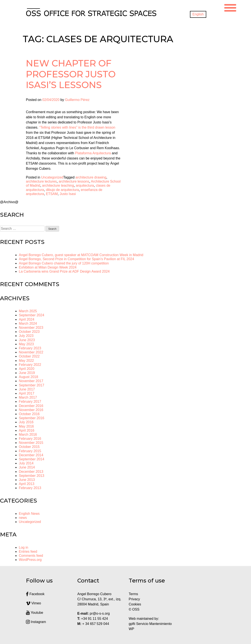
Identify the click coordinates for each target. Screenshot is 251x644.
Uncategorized (52, 177)
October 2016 (29, 414)
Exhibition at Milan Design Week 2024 (48, 267)
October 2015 (29, 447)
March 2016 (28, 435)
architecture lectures (41, 181)
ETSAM (52, 194)
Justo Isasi (68, 194)
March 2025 (28, 311)
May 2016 (26, 426)
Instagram (36, 622)
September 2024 (31, 315)
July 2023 (26, 336)
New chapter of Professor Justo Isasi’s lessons (71, 74)
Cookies (135, 604)
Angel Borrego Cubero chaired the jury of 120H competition (64, 263)
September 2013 (31, 476)
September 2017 (31, 385)
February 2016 (30, 439)
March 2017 (28, 397)
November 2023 (31, 328)
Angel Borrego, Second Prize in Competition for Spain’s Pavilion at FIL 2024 (76, 259)
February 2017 (30, 402)
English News (29, 514)
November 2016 (31, 410)
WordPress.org (30, 560)
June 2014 (27, 467)
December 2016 (31, 406)
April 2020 (27, 369)
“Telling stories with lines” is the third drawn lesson (77, 127)
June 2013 (27, 480)
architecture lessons (74, 181)
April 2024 (27, 319)
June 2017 (27, 389)
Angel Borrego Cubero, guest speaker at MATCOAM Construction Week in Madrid (81, 255)
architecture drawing (91, 177)
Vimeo (34, 603)
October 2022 (29, 356)
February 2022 (30, 365)
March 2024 (28, 324)
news (23, 518)
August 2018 (28, 377)
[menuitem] (198, 14)
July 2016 (26, 422)
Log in (24, 547)
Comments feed (31, 556)
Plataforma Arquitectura (93, 153)
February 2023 (30, 348)
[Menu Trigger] (230, 7)
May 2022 (26, 361)
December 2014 (31, 455)
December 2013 (31, 472)
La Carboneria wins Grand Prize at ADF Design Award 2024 (64, 271)
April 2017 (27, 393)
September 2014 (31, 459)
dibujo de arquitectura (62, 190)
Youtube (34, 613)
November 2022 (31, 352)
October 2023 (29, 332)
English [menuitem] (198, 14)
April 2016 (27, 430)
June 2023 (27, 340)
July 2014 (26, 463)
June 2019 (27, 373)
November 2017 (31, 381)
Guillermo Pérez (77, 100)
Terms (133, 594)
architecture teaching (58, 185)
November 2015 (31, 443)
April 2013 (27, 484)
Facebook (35, 594)
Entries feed (28, 552)
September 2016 (31, 418)
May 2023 (26, 344)
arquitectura (85, 185)
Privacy (134, 599)
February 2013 (30, 488)
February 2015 (30, 451)
